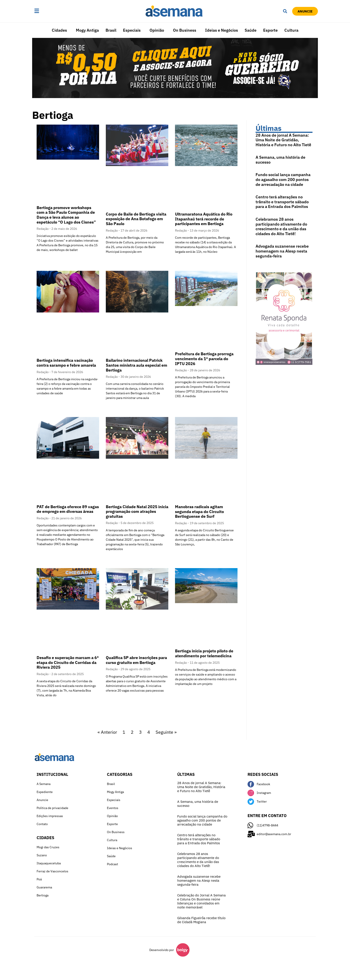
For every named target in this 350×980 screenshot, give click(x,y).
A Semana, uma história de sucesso (280, 160)
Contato (42, 824)
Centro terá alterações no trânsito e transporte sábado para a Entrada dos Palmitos (282, 202)
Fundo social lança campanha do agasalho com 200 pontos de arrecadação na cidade (283, 179)
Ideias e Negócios (222, 30)
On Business (185, 30)
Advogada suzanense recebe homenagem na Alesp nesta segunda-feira (282, 251)
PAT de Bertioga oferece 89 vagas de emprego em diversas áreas (68, 509)
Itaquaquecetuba (49, 863)
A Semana (44, 784)
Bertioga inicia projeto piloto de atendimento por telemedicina (204, 653)
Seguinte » (166, 732)
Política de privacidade (52, 808)
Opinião (157, 30)
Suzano (42, 855)
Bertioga (43, 895)
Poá (39, 879)
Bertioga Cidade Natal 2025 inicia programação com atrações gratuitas (137, 512)
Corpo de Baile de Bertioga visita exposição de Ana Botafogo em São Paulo (136, 219)
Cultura (291, 30)
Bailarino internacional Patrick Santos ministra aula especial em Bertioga (136, 365)
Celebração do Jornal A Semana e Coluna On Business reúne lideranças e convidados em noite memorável (201, 901)
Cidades (59, 30)
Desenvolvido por (162, 950)
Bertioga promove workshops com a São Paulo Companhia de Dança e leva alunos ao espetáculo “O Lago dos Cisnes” (66, 215)
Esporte (270, 30)
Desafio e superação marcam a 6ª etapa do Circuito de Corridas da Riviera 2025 (68, 662)
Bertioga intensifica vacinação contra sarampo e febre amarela (66, 363)
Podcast (112, 864)
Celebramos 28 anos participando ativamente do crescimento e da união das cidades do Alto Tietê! (281, 226)
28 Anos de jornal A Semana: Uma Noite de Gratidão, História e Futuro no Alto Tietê (283, 140)
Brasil (111, 30)
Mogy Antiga (87, 30)
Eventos (113, 808)
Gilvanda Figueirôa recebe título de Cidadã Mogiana (201, 920)
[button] (51, 11)
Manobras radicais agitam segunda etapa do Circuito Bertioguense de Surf (199, 512)
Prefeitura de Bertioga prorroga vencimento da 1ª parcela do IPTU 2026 (204, 359)
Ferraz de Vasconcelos (52, 871)
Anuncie (42, 800)
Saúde (251, 30)
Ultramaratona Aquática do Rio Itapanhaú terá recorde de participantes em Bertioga (204, 219)
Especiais (132, 30)
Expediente (45, 792)
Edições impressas (50, 816)
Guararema (44, 887)
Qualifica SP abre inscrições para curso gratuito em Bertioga (136, 660)
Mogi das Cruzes (48, 847)
